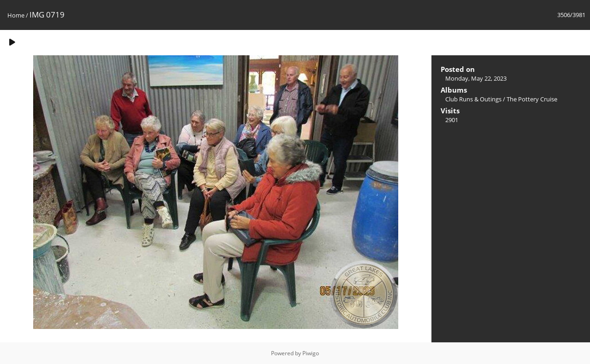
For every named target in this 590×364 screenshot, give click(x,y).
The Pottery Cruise (532, 99)
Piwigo (311, 353)
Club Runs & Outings (473, 99)
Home (16, 15)
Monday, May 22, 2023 (476, 78)
